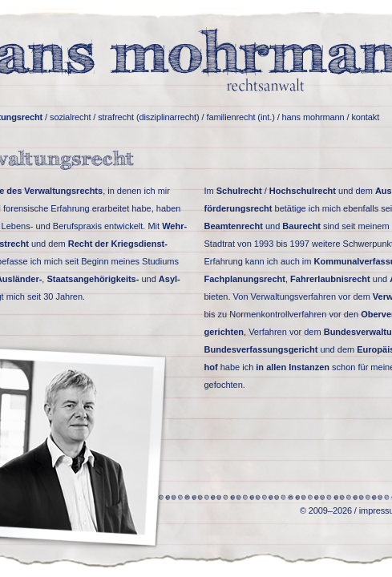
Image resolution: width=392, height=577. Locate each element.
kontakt (365, 117)
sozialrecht (70, 117)
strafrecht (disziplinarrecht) (148, 117)
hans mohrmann (313, 117)
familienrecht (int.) (240, 117)
